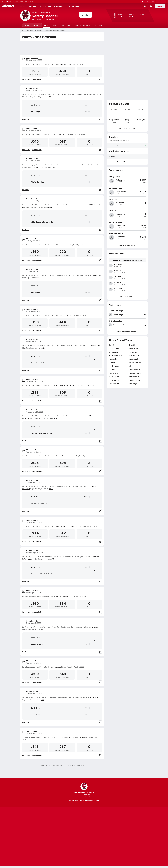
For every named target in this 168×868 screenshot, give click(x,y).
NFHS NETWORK (27, 2)
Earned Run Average (116, 311)
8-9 (50, 97)
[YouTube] (148, 2)
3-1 (54, 559)
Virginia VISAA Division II (118, 151)
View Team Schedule (127, 129)
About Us (36, 837)
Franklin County (115, 366)
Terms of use (83, 837)
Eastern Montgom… (116, 355)
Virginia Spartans (134, 380)
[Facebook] (163, 2)
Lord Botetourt (114, 384)
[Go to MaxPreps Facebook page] (100, 828)
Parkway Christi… (135, 348)
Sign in (160, 6)
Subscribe (58, 837)
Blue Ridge (60, 64)
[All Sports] (84, 6)
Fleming (112, 363)
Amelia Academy (62, 597)
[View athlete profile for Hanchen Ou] (127, 199)
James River (61, 667)
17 (85, 708)
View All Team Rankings (127, 162)
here (141, 260)
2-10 (55, 418)
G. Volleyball (74, 6)
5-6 (42, 629)
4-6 (38, 278)
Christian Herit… (115, 348)
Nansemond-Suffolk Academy (67, 526)
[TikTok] (142, 2)
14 (85, 222)
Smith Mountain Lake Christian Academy (71, 737)
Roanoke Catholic (62, 315)
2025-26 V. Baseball (32, 25)
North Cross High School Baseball (55, 31)
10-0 (42, 348)
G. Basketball (60, 6)
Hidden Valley (114, 373)
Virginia (112, 146)
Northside (132, 345)
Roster (62, 25)
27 (85, 497)
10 (85, 356)
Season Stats (37, 79)
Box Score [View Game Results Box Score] (26, 119)
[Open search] (145, 6)
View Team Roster (127, 297)
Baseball (22, 6)
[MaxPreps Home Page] (23, 31)
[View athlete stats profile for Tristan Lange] (118, 315)
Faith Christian (114, 359)
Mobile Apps (47, 837)
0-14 (50, 207)
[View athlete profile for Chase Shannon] (127, 188)
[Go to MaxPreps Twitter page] (92, 828)
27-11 (51, 489)
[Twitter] (158, 2)
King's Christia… (115, 377)
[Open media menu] (151, 6)
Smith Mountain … (135, 370)
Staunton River (134, 377)
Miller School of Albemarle (38, 222)
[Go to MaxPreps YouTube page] (76, 828)
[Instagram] (153, 2)
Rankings (87, 25)
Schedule (54, 25)
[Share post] (100, 79)
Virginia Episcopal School (65, 386)
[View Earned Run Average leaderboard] (137, 315)
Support (131, 837)
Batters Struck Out (115, 321)
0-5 (59, 167)
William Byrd (133, 384)
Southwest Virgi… (135, 373)
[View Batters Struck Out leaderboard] (137, 325)
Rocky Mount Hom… (136, 363)
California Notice (98, 837)
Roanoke (112, 156)
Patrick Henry (133, 352)
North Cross (32, 105)
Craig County (113, 352)
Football (33, 6)
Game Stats (26, 79)
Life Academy (114, 380)
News (94, 25)
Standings (77, 25)
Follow (86, 15)
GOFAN (16, 2)
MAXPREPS (7, 2)
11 (85, 503)
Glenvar (112, 370)
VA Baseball (38, 31)
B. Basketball (45, 6)
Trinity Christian (62, 134)
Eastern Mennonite (63, 456)
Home (46, 25)
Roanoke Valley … (135, 359)
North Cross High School (84, 788)
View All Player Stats (127, 245)
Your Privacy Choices (116, 837)
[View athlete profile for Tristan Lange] (127, 177)
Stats (69, 25)
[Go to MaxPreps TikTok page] (68, 828)
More (102, 25)
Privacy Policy (70, 837)
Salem (131, 366)
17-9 (42, 700)
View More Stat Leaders (127, 332)
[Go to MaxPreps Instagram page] (84, 828)
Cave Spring (113, 345)
